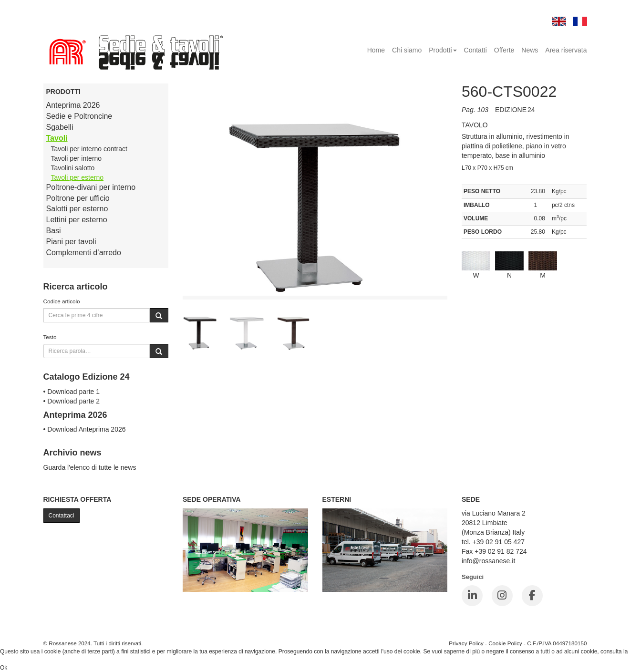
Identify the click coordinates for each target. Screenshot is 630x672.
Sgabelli (60, 127)
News (530, 50)
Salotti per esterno (77, 209)
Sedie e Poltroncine (79, 116)
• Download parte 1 (72, 392)
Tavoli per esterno (77, 177)
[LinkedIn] (472, 596)
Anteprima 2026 (73, 105)
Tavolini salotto (73, 168)
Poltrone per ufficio (78, 198)
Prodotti (443, 50)
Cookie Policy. (18, 660)
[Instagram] (502, 596)
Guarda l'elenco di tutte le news (90, 467)
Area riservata (566, 50)
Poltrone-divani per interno (91, 187)
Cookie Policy (505, 643)
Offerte (504, 50)
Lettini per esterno (77, 220)
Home (376, 50)
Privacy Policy (466, 643)
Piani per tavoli (71, 242)
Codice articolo (62, 301)
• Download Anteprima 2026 (85, 429)
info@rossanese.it (488, 561)
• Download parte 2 (72, 401)
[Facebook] (532, 596)
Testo (50, 337)
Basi (54, 231)
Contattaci (62, 516)
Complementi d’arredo (84, 253)
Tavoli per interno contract (89, 149)
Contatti (475, 50)
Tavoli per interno (77, 158)
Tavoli (57, 138)
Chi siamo (407, 50)
